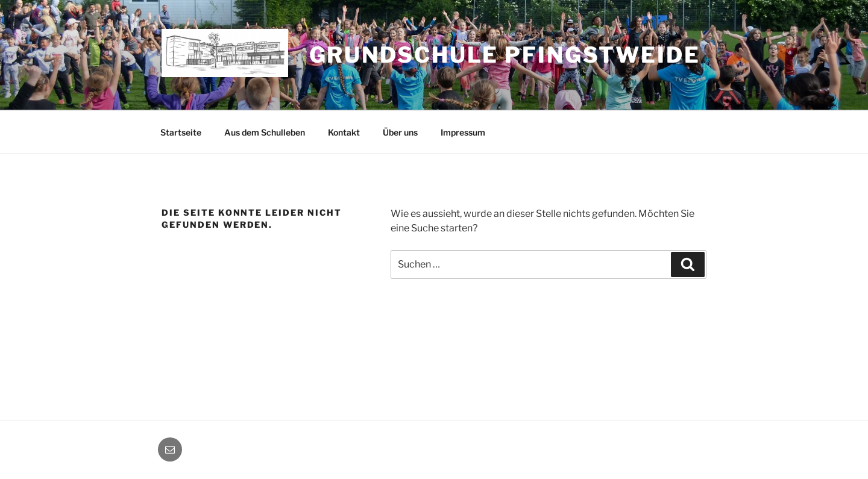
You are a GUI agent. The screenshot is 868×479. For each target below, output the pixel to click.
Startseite (181, 132)
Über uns (400, 132)
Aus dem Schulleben (265, 132)
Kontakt (344, 132)
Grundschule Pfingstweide (505, 55)
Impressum (463, 132)
